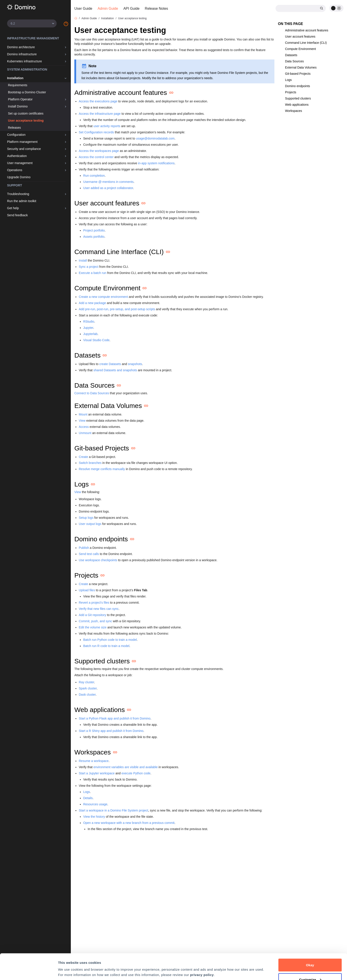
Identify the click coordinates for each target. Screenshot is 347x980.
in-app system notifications (156, 163)
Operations (15, 170)
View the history (94, 817)
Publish (84, 548)
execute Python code (136, 773)
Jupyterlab (90, 334)
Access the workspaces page (99, 151)
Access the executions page (98, 101)
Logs (87, 792)
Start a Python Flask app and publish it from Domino (115, 718)
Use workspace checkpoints (98, 560)
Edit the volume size (93, 627)
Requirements (18, 85)
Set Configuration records (96, 132)
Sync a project (89, 267)
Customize (310, 954)
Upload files (87, 590)
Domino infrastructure (22, 54)
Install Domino (18, 106)
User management (20, 163)
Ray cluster (86, 682)
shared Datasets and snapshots (115, 370)
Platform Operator (20, 99)
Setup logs (86, 518)
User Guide (83, 9)
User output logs (90, 524)
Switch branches (90, 463)
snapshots (135, 364)
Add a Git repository (93, 615)
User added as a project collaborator (108, 188)
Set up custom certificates (26, 113)
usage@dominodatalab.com (155, 138)
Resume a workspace (94, 761)
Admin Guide (108, 9)
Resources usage (95, 804)
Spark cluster (88, 688)
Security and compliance (24, 149)
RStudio (89, 322)
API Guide (131, 9)
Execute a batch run (93, 273)
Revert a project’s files (94, 603)
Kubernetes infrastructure (24, 61)
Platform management (22, 142)
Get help (13, 208)
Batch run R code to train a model (106, 646)
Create (83, 457)
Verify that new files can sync (99, 609)
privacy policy (202, 949)
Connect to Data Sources (92, 393)
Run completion (94, 176)
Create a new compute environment (103, 297)
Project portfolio (94, 230)
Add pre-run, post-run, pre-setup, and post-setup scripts (117, 309)
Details (88, 798)
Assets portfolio (94, 237)
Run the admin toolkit (22, 201)
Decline (310, 968)
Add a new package (92, 303)
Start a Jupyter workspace (97, 773)
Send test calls (89, 554)
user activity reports (107, 126)
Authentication (17, 156)
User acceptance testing (26, 121)
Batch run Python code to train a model (110, 640)
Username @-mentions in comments (108, 182)
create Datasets (110, 364)
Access (84, 427)
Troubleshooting (18, 194)
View (82, 421)
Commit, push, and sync (95, 621)
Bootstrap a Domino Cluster (27, 92)
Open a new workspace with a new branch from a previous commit (129, 823)
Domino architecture (21, 47)
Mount (83, 414)
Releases (14, 128)
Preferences (68, 961)
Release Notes (156, 9)
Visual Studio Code (96, 340)
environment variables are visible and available (125, 767)
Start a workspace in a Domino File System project (114, 810)
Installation (15, 78)
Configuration (16, 135)
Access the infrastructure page (100, 114)
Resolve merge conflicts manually (102, 469)
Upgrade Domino (19, 177)
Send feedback (17, 215)
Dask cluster (87, 695)
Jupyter (88, 328)
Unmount (85, 433)
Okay (310, 939)
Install (83, 260)
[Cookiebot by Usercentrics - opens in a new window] (29, 971)
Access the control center (96, 157)
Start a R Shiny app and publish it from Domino (111, 731)
